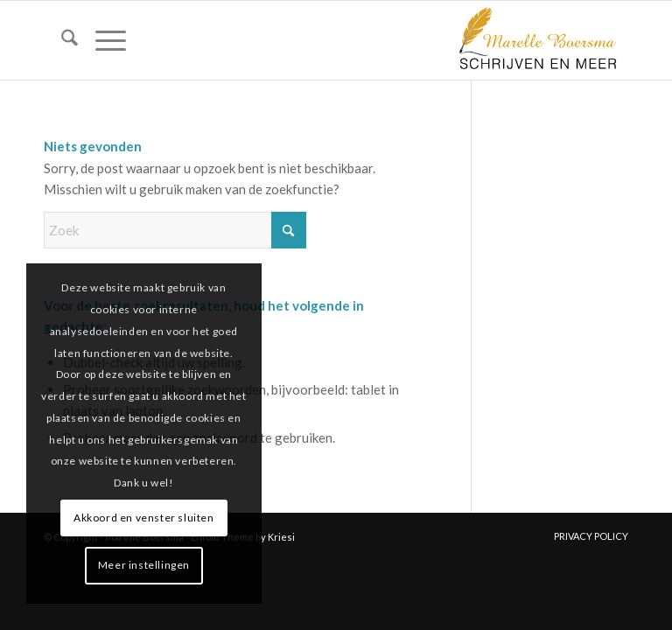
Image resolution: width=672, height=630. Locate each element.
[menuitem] (61, 40)
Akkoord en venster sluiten (144, 518)
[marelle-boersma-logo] (536, 40)
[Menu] (102, 40)
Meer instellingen (144, 565)
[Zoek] (61, 40)
